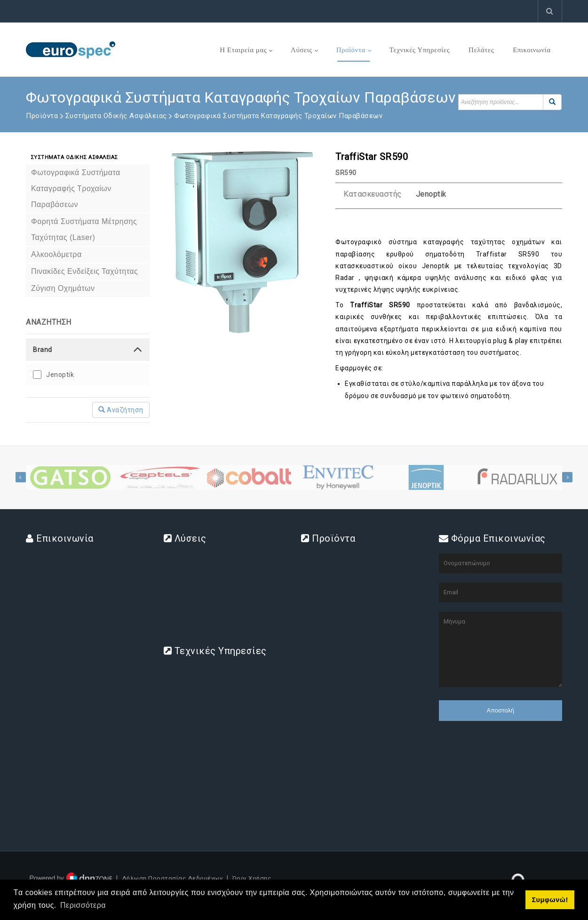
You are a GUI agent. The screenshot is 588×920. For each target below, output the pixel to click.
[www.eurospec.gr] (71, 50)
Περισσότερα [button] (83, 905)
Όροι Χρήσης (252, 878)
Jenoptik (60, 375)
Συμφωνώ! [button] (550, 900)
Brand (43, 350)
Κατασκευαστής (373, 194)
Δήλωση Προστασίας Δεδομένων (172, 878)
